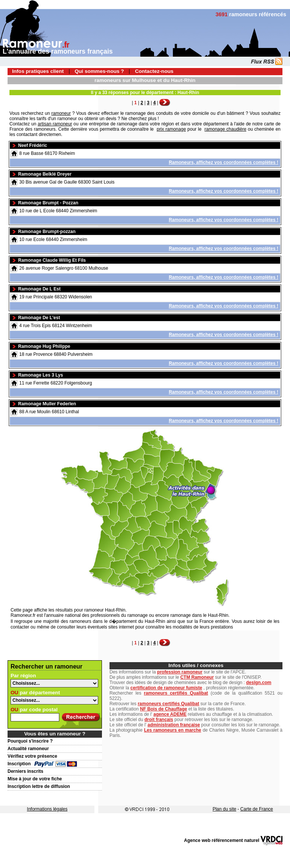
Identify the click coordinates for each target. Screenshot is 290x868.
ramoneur (61, 113)
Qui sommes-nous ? (99, 71)
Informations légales (47, 809)
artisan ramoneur (55, 124)
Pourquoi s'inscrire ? (30, 741)
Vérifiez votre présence (32, 756)
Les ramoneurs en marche (172, 730)
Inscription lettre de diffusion (39, 786)
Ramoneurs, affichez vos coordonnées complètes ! (224, 162)
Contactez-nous (154, 71)
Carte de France (257, 809)
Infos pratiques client (38, 71)
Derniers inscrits (25, 771)
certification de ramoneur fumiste (166, 688)
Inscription (19, 764)
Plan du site (224, 809)
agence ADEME (170, 714)
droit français (159, 720)
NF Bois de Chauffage (164, 709)
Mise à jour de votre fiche (35, 779)
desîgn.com (259, 683)
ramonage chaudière (226, 129)
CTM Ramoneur (197, 677)
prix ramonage (171, 129)
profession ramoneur (180, 672)
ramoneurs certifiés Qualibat (176, 693)
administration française (174, 725)
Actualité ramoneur (28, 749)
